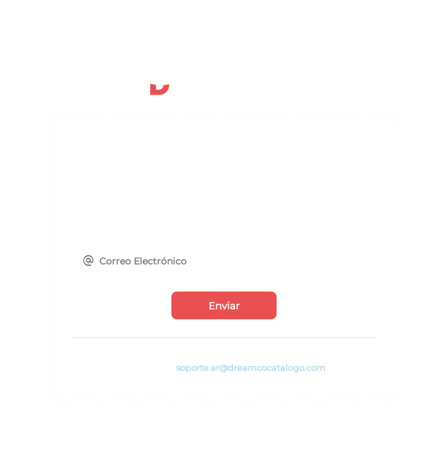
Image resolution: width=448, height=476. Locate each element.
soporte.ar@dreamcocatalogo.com (251, 368)
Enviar (224, 306)
